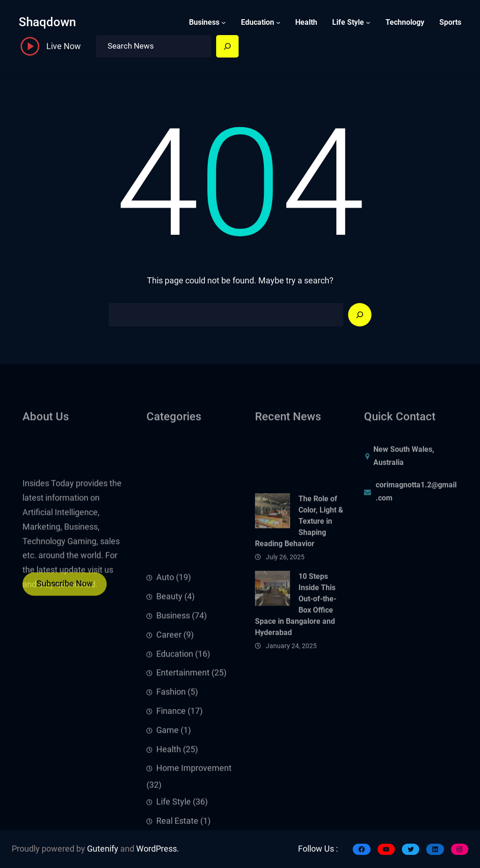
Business (204, 22)
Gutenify (103, 849)
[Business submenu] (224, 22)
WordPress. (158, 849)
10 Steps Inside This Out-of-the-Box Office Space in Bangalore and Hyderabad (296, 639)
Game (167, 807)
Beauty (169, 673)
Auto (165, 654)
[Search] (227, 46)
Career (169, 711)
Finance (171, 788)
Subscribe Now (65, 588)
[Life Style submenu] (368, 22)
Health (169, 826)
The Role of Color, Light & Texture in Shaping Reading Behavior (299, 555)
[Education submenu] (278, 22)
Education (258, 22)
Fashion (171, 769)
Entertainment (183, 750)
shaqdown (47, 22)
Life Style (348, 22)
